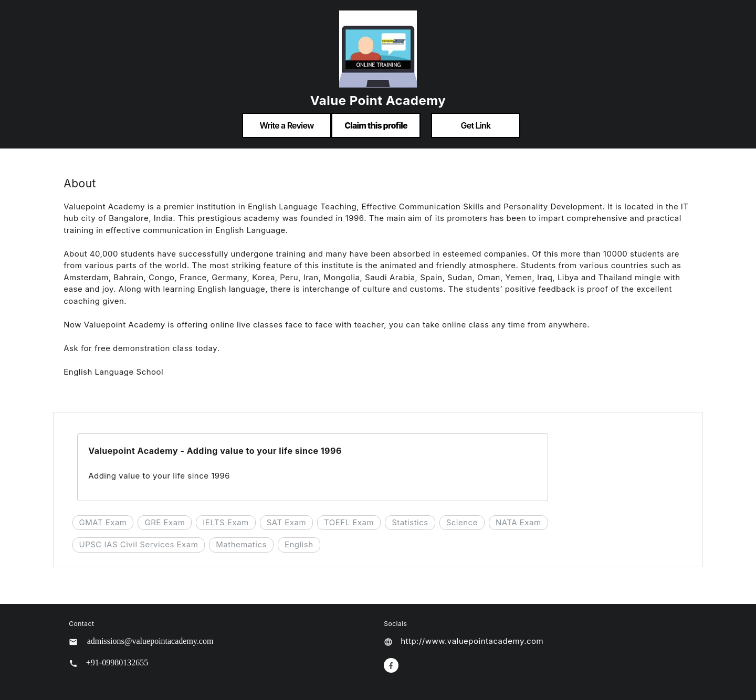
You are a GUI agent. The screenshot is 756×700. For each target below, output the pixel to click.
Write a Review (286, 125)
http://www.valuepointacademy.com (472, 641)
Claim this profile (376, 125)
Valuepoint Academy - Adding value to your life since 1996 (215, 451)
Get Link (476, 125)
